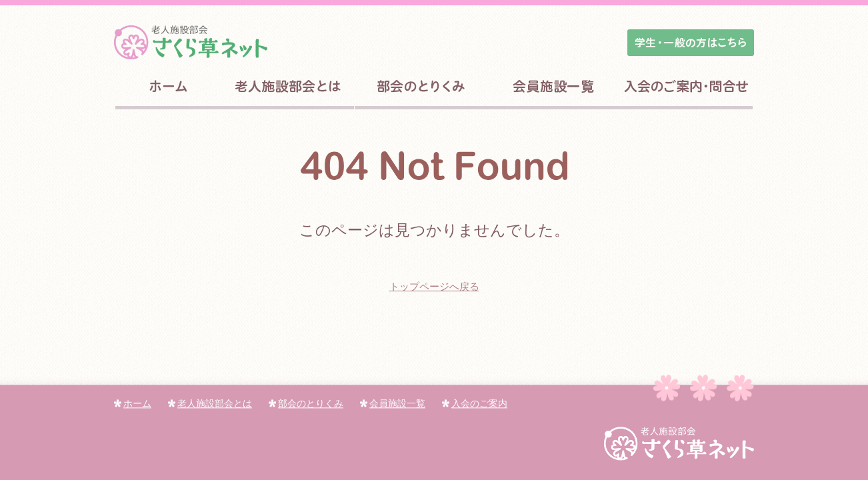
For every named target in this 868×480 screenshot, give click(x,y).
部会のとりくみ (306, 403)
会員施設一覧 (393, 403)
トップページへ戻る (434, 286)
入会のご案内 (475, 403)
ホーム (133, 403)
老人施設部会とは (210, 403)
